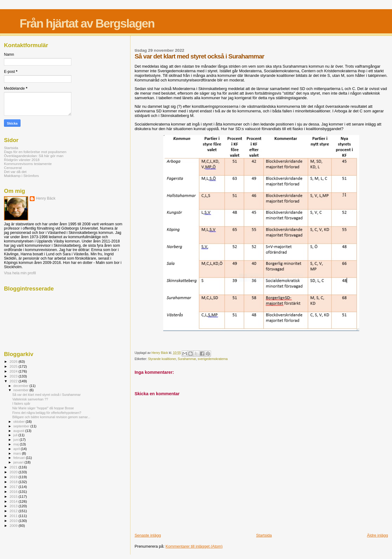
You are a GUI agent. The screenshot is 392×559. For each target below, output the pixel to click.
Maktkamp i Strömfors (21, 176)
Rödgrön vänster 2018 (22, 160)
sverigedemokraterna (213, 359)
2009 (14, 525)
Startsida (264, 535)
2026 (14, 361)
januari (19, 462)
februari (20, 458)
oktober (20, 422)
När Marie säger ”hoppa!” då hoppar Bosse (43, 408)
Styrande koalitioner (162, 359)
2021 (14, 467)
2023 (14, 376)
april (17, 449)
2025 (14, 366)
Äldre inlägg (377, 535)
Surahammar (187, 359)
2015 (14, 496)
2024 (14, 371)
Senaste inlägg (148, 535)
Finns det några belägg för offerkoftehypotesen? (47, 413)
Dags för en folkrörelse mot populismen (35, 152)
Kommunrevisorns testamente (28, 164)
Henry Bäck (46, 198)
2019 (14, 477)
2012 (14, 511)
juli (16, 435)
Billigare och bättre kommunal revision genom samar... (51, 417)
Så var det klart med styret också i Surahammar (46, 395)
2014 (14, 501)
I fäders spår (21, 403)
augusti (19, 431)
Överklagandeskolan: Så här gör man (34, 156)
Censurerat (13, 168)
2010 (14, 521)
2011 (14, 516)
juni (17, 440)
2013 (14, 506)
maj (17, 444)
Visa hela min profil (20, 273)
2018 (14, 482)
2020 (14, 472)
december (22, 386)
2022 (14, 381)
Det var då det (15, 172)
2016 (14, 491)
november (22, 390)
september (22, 426)
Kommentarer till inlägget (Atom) (194, 546)
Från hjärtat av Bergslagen (87, 23)
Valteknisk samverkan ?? (30, 399)
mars (18, 453)
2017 (14, 487)
